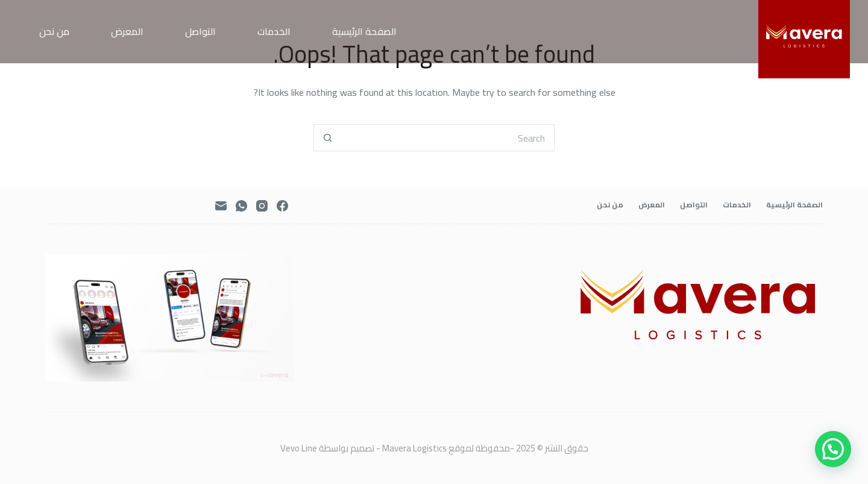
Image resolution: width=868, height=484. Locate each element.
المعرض (127, 31)
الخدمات (274, 31)
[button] (833, 449)
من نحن (54, 31)
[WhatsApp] (241, 206)
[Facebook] (282, 206)
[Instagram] (262, 206)
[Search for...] (448, 138)
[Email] (221, 206)
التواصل (200, 31)
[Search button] (327, 138)
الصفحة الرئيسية (364, 31)
